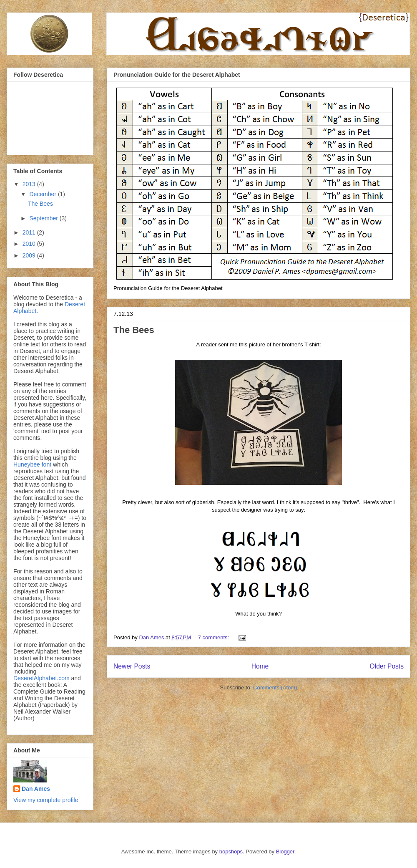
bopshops (231, 852)
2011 (30, 232)
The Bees (134, 330)
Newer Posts (132, 666)
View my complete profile (46, 800)
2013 (30, 184)
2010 (30, 244)
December (43, 194)
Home (260, 666)
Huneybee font (33, 464)
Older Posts (387, 666)
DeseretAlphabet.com (41, 678)
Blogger (285, 852)
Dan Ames (36, 789)
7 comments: (214, 637)
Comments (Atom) (275, 688)
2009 (30, 255)
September (44, 218)
